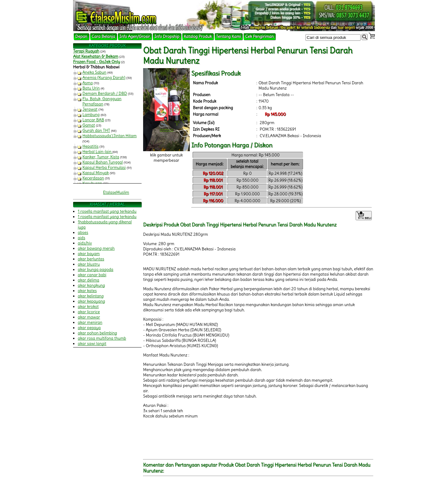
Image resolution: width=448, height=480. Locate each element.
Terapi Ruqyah (86, 51)
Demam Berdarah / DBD (105, 93)
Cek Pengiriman (259, 37)
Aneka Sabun (94, 72)
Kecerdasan (93, 178)
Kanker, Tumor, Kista (101, 157)
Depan (81, 37)
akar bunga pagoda (96, 270)
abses (83, 233)
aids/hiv (85, 243)
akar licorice (89, 312)
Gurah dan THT (96, 130)
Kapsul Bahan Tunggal (103, 162)
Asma (88, 83)
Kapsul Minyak (96, 173)
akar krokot (88, 307)
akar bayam (89, 254)
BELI (364, 216)
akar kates (87, 291)
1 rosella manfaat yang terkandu (107, 211)
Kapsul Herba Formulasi (104, 168)
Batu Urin (91, 88)
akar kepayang (91, 301)
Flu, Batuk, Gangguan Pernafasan (102, 101)
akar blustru (89, 264)
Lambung (91, 115)
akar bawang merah (96, 248)
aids (82, 238)
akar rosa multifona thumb (102, 338)
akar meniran (90, 322)
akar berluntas (91, 259)
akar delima (89, 280)
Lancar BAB (93, 120)
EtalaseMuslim (116, 192)
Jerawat (90, 109)
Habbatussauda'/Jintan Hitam (110, 136)
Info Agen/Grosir (135, 37)
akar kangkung (91, 285)
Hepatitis (91, 146)
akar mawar (89, 317)
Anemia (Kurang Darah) (104, 78)
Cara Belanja (103, 37)
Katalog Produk (198, 37)
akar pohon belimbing (97, 333)
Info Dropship (167, 37)
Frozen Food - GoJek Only (97, 62)
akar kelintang (91, 296)
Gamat (89, 125)
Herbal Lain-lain (97, 152)
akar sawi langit (92, 344)
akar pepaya (89, 328)
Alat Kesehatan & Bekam (96, 56)
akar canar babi (92, 275)
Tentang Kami (229, 37)
